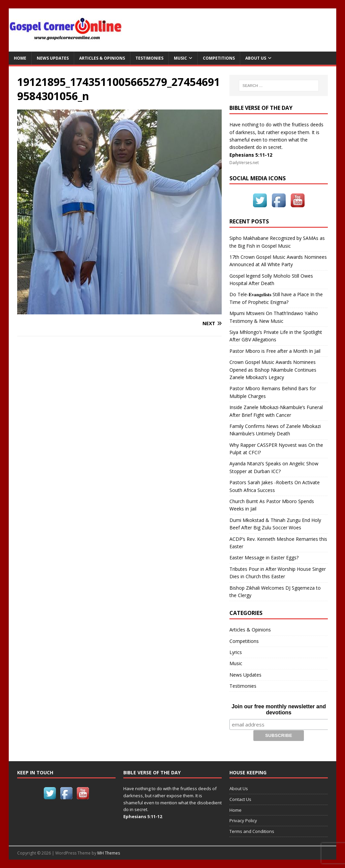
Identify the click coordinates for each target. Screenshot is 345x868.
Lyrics (236, 652)
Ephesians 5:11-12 (251, 155)
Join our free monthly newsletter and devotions (279, 709)
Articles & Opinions (102, 58)
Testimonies (149, 58)
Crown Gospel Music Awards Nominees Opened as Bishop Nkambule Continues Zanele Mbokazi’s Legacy (273, 370)
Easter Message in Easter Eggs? (264, 557)
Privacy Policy (243, 820)
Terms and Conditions (252, 831)
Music (180, 58)
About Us (256, 58)
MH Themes (109, 853)
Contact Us (240, 799)
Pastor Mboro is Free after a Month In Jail (275, 351)
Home (20, 58)
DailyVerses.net (244, 163)
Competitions (219, 58)
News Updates (53, 58)
